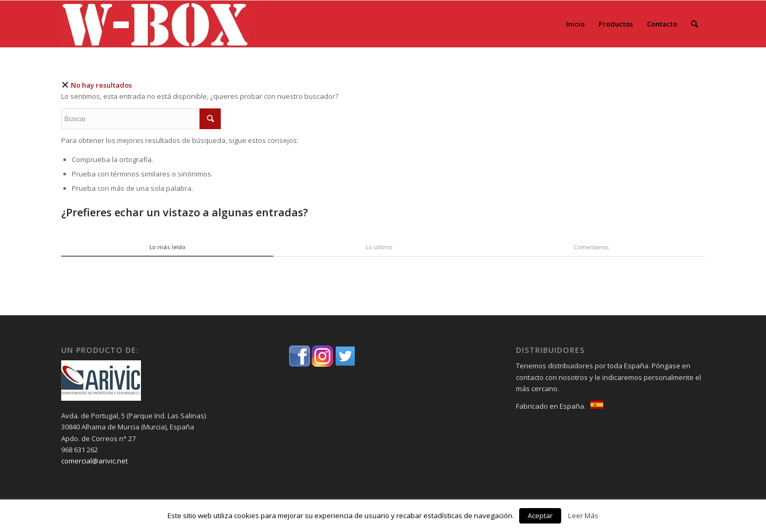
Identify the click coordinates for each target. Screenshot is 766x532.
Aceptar (540, 516)
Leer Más (583, 516)
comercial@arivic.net (94, 461)
